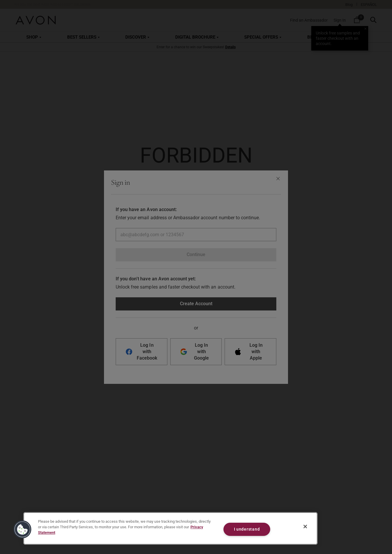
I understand (247, 529)
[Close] (305, 527)
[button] (22, 529)
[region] (170, 528)
